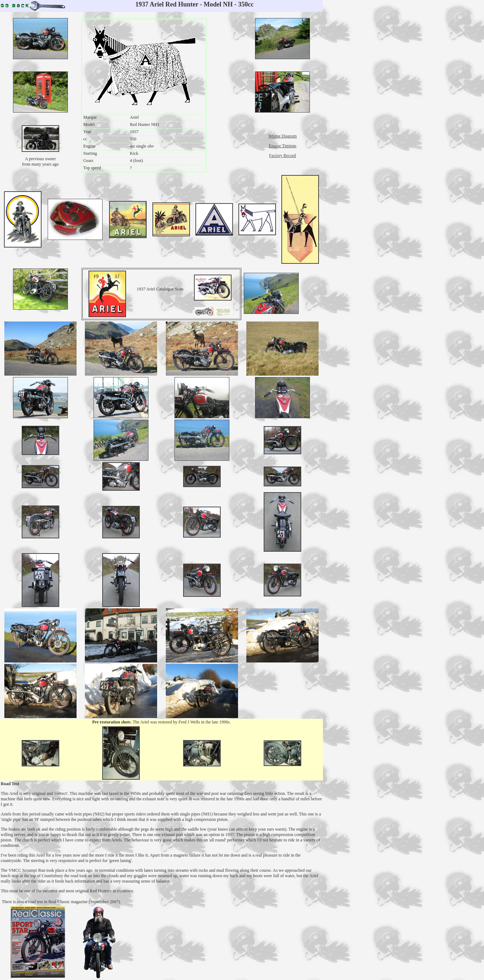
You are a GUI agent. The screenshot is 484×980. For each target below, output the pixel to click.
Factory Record (282, 156)
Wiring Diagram (283, 136)
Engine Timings (282, 146)
